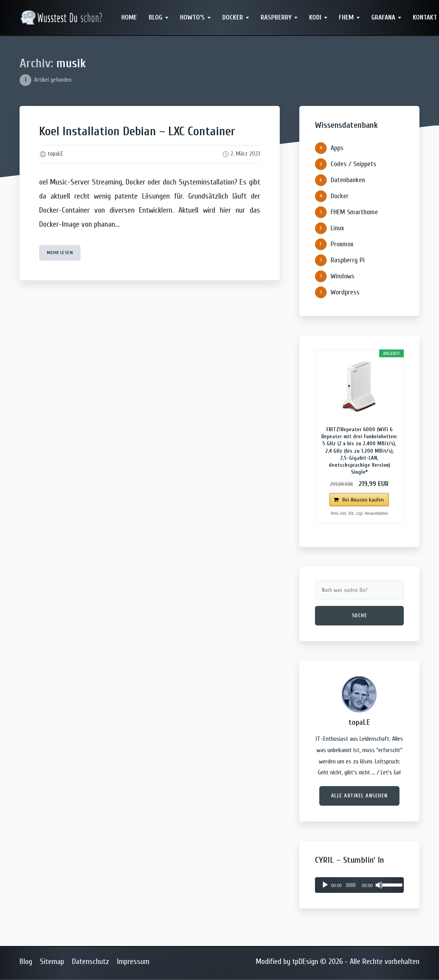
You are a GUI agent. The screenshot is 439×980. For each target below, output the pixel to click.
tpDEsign (305, 961)
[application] (359, 885)
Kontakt (425, 17)
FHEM (346, 17)
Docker (233, 17)
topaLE (55, 154)
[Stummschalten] (379, 885)
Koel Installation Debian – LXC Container (137, 131)
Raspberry (276, 17)
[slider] (351, 885)
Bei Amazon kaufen (363, 500)
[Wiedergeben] (325, 885)
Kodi (315, 17)
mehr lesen (60, 253)
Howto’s (192, 17)
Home (129, 17)
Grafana (383, 17)
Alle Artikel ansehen (359, 796)
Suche (360, 615)
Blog (156, 17)
